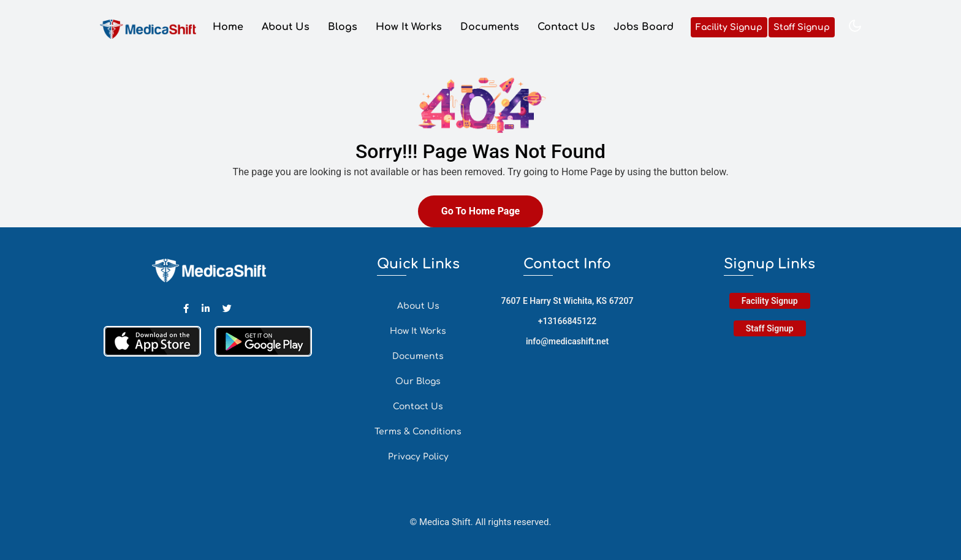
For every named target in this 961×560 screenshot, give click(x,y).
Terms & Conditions (418, 432)
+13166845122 (568, 321)
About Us (286, 28)
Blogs (343, 28)
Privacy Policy (418, 457)
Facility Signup (729, 28)
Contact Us (566, 28)
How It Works (409, 28)
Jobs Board (644, 28)
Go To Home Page (480, 211)
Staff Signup (802, 28)
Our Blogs (418, 381)
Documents (490, 28)
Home (228, 28)
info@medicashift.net (567, 341)
